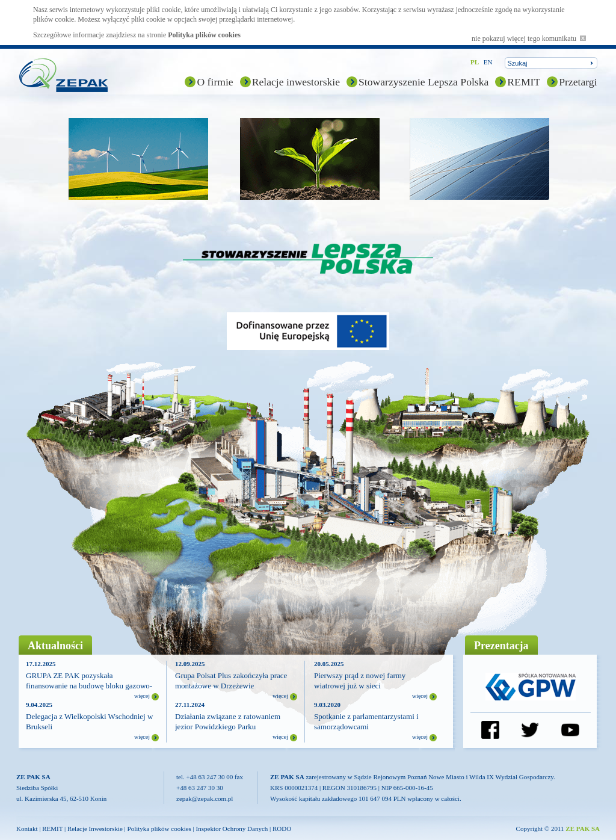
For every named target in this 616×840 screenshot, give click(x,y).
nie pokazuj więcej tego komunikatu (529, 39)
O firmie (215, 82)
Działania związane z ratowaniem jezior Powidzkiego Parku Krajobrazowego (228, 727)
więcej (142, 696)
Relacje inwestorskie (296, 82)
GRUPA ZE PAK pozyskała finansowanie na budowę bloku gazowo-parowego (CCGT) (89, 686)
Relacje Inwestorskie (95, 829)
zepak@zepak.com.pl (205, 798)
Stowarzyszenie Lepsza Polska (423, 82)
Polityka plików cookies (204, 35)
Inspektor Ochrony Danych (232, 829)
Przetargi (578, 82)
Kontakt (27, 829)
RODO (282, 829)
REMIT (524, 82)
